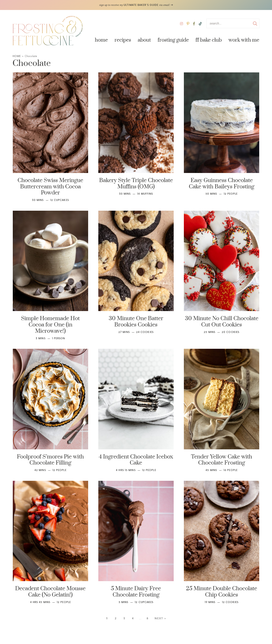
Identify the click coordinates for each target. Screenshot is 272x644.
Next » (160, 618)
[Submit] (255, 23)
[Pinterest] (188, 24)
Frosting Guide (173, 40)
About (144, 40)
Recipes (123, 40)
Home (101, 40)
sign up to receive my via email (136, 5)
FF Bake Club (209, 40)
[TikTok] (200, 24)
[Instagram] (181, 24)
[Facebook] (194, 24)
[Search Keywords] (233, 23)
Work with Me (244, 40)
